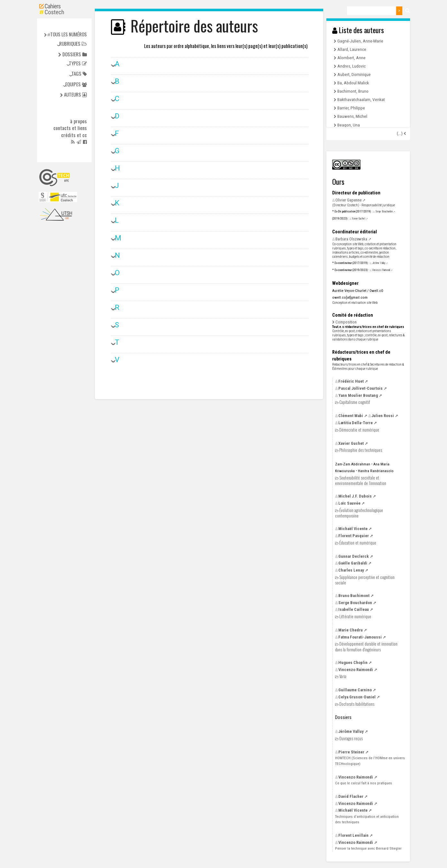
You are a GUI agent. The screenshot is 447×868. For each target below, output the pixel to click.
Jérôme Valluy (379, 263)
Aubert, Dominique (354, 74)
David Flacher (351, 796)
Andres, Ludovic (351, 66)
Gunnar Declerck (354, 556)
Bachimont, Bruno (353, 91)
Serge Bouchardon (384, 211)
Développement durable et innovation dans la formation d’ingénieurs (366, 646)
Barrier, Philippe (351, 108)
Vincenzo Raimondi (381, 270)
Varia (343, 676)
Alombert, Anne (351, 58)
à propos (78, 121)
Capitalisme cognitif (355, 402)
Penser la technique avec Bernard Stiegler (368, 848)
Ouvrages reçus (351, 738)
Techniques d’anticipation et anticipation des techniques (367, 819)
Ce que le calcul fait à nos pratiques (364, 783)
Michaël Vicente (353, 529)
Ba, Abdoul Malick (353, 83)
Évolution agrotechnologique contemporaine (359, 513)
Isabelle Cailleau (354, 609)
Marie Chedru (351, 630)
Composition (346, 322)
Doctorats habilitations (357, 704)
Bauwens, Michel (352, 116)
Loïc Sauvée (349, 503)
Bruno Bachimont (354, 596)
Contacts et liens (70, 128)
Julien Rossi (383, 416)
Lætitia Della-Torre (356, 423)
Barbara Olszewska (351, 239)
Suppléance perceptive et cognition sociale (365, 580)
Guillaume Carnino (355, 690)
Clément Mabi (351, 416)
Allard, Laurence (352, 49)
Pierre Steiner (351, 752)
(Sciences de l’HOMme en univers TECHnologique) (370, 761)
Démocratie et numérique (359, 430)
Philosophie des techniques (361, 450)
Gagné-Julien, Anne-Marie (360, 41)
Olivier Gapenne (348, 200)
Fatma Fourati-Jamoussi (360, 637)
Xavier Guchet (359, 219)
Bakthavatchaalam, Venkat (361, 99)
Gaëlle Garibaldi (353, 563)
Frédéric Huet (351, 381)
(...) (400, 133)
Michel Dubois (355, 496)
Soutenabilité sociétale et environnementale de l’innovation (361, 480)
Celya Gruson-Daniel (357, 697)
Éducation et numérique (358, 543)
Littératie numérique (355, 616)
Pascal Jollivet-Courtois (360, 388)
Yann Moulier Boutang (358, 395)
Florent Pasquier (354, 536)
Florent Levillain (353, 835)
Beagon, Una (349, 125)
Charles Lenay (351, 570)
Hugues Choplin (353, 663)
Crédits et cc (74, 135)
